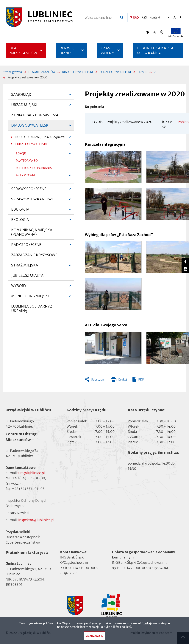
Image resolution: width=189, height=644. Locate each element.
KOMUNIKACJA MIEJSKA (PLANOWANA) (32, 232)
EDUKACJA (20, 211)
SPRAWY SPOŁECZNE (29, 190)
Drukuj (119, 380)
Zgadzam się (94, 636)
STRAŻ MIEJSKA (25, 267)
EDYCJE (142, 72)
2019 (157, 72)
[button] (113, 167)
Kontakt (155, 17)
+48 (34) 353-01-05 (28, 489)
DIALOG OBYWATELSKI (77, 72)
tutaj (147, 624)
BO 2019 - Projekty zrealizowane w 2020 (121, 122)
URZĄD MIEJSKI (24, 106)
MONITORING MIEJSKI (30, 297)
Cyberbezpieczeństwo (23, 542)
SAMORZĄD (21, 96)
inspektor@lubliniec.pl (36, 520)
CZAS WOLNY (107, 50)
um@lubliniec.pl (32, 473)
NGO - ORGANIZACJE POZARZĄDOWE (38, 138)
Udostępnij (98, 380)
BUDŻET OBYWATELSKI (115, 72)
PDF (141, 380)
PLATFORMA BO (27, 162)
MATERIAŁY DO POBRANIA (34, 168)
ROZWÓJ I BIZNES (68, 50)
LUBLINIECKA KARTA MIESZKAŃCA (155, 52)
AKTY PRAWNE (26, 175)
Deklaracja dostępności (24, 537)
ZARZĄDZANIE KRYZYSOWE (34, 255)
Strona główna (12, 72)
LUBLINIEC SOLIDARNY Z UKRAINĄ (32, 308)
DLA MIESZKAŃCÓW (23, 50)
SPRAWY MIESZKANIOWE (32, 201)
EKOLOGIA (20, 221)
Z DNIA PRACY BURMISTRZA (35, 115)
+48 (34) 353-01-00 (29, 478)
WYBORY (19, 287)
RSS (144, 17)
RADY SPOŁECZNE (26, 246)
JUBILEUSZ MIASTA (27, 275)
